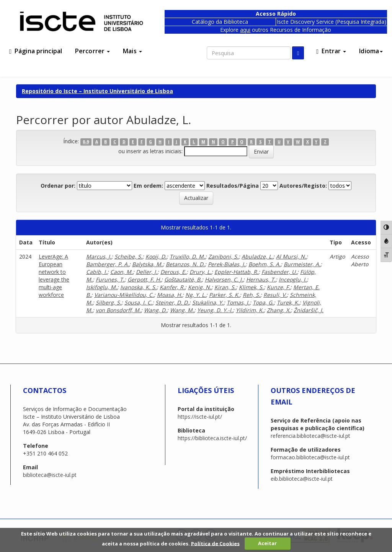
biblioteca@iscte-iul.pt (50, 475)
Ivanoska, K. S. (138, 287)
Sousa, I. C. (138, 302)
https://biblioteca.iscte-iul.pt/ (212, 438)
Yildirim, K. (250, 310)
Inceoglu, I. (293, 279)
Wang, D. (155, 310)
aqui (245, 30)
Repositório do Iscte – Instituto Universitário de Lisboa (97, 91)
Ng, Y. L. (196, 295)
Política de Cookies (215, 543)
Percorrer (92, 51)
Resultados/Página (233, 186)
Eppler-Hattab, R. (236, 272)
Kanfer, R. (172, 287)
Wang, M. (182, 310)
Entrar (331, 51)
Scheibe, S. (128, 256)
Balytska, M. (147, 264)
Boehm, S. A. (265, 264)
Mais (132, 51)
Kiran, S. (225, 287)
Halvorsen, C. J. (224, 279)
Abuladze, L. (257, 256)
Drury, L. (200, 272)
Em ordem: (148, 186)
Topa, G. (263, 302)
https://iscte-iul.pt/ (200, 417)
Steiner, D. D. (172, 302)
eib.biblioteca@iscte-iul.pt (302, 479)
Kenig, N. (200, 287)
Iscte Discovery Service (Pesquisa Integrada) (332, 22)
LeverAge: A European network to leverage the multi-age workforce (54, 276)
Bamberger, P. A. (108, 264)
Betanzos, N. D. (185, 264)
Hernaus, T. (261, 279)
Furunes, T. (110, 279)
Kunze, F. (278, 287)
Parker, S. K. (224, 295)
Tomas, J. (238, 302)
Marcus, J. (99, 256)
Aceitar (267, 543)
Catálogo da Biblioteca (220, 22)
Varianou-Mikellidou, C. (124, 295)
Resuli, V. (275, 295)
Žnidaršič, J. (309, 310)
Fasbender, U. (279, 272)
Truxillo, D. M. (187, 256)
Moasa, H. (170, 295)
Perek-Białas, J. (227, 264)
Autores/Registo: (303, 186)
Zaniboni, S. (223, 256)
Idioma (371, 51)
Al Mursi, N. (291, 256)
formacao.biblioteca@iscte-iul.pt (310, 457)
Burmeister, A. (302, 264)
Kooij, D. (156, 256)
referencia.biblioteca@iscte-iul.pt (310, 436)
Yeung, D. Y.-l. (215, 310)
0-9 (86, 142)
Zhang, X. (279, 310)
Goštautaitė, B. (183, 279)
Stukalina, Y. (208, 302)
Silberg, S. (109, 302)
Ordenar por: (58, 186)
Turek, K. (288, 302)
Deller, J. (147, 272)
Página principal (36, 51)
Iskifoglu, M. (102, 287)
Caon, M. (122, 272)
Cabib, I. (97, 272)
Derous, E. (173, 272)
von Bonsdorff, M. (118, 310)
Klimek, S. (251, 287)
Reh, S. (252, 295)
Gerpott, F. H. (144, 279)
